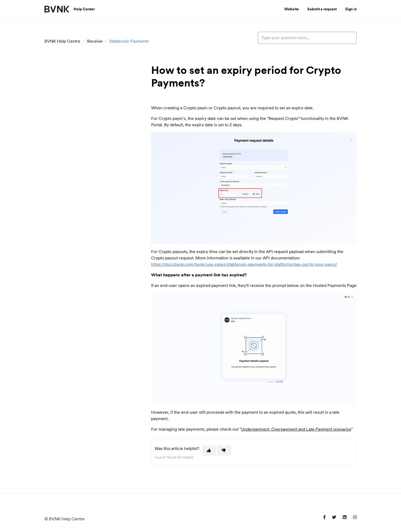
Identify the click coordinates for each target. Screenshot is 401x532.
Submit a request (322, 9)
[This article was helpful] (209, 451)
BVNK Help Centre (62, 41)
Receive (95, 41)
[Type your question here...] (307, 38)
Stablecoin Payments (129, 41)
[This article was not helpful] (224, 451)
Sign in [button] (351, 9)
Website (292, 9)
